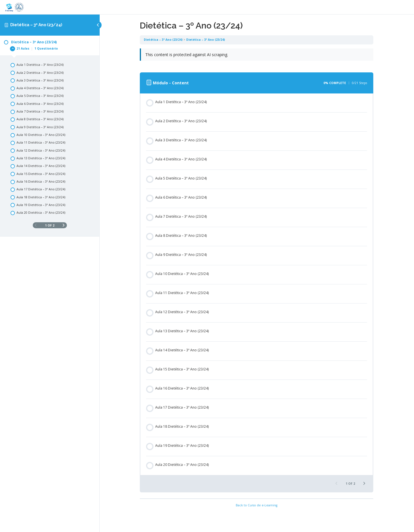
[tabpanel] (257, 58)
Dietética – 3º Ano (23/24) (36, 25)
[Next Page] (64, 226)
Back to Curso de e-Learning (257, 505)
